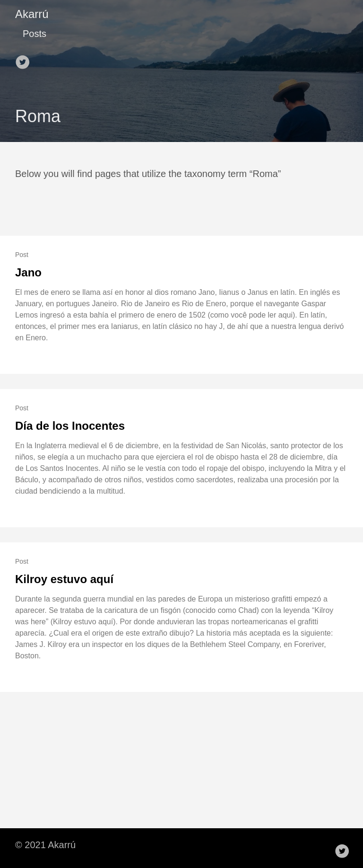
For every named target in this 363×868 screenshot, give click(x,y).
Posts (35, 34)
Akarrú (32, 14)
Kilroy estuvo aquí (64, 579)
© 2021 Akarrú (45, 845)
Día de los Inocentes (70, 426)
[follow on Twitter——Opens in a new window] (25, 59)
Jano (28, 272)
